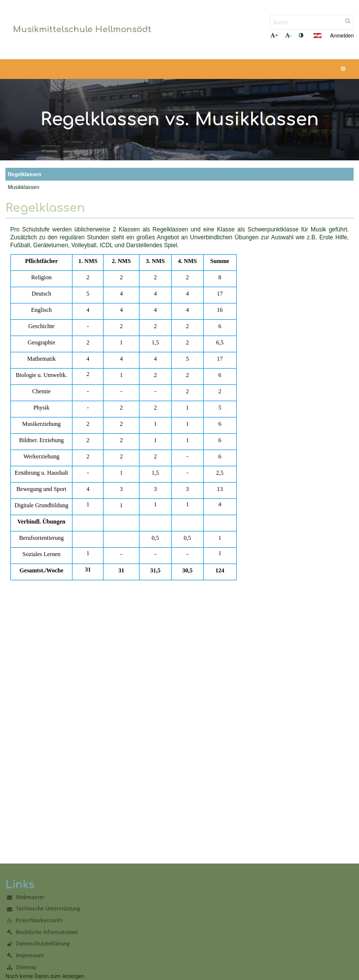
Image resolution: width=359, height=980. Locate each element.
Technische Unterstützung (48, 909)
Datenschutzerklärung (43, 944)
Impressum (30, 956)
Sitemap (26, 967)
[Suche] (312, 22)
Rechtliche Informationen (47, 932)
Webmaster (30, 897)
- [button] (288, 35)
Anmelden (342, 36)
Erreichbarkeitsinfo (39, 921)
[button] (318, 36)
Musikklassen (24, 187)
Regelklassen (25, 174)
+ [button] (274, 35)
